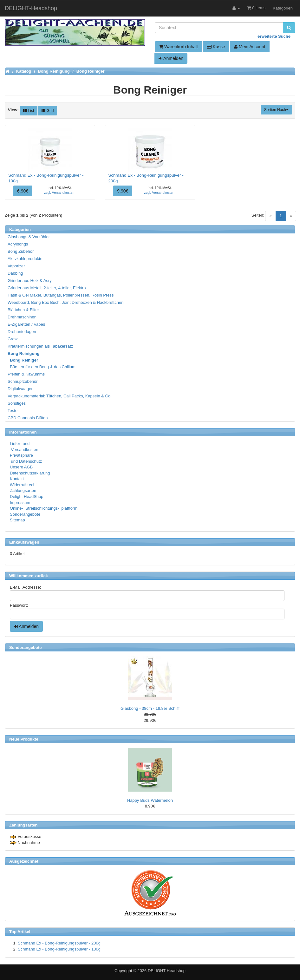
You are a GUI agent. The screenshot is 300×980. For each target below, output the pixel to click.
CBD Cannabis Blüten (28, 418)
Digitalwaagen (21, 389)
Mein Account (250, 47)
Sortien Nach (276, 110)
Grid (48, 111)
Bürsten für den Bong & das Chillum (42, 367)
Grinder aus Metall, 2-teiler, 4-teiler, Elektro (47, 288)
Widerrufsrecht (23, 485)
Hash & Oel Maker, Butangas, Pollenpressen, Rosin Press (61, 295)
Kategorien (283, 8)
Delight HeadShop (27, 497)
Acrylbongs (18, 244)
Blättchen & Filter (23, 310)
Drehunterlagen (22, 332)
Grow (13, 339)
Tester (13, 411)
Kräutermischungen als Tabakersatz (40, 346)
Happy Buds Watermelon (150, 800)
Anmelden (171, 58)
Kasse (216, 47)
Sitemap (17, 520)
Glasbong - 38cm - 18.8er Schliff (150, 708)
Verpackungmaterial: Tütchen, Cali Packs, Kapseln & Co (59, 396)
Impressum (20, 503)
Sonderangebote (25, 514)
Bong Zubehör (21, 251)
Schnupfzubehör (23, 381)
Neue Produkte (24, 739)
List (29, 111)
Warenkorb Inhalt (178, 47)
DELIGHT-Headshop (167, 971)
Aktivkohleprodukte (25, 259)
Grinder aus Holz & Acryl (30, 281)
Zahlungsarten (23, 490)
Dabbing (15, 273)
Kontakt (17, 479)
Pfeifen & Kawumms (26, 374)
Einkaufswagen (24, 542)
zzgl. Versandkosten (59, 193)
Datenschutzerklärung (30, 473)
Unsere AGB (21, 467)
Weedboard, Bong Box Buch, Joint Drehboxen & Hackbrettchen (65, 302)
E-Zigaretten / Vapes (26, 324)
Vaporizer (16, 266)
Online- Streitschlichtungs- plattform (44, 508)
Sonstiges (17, 403)
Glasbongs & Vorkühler (29, 237)
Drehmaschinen (22, 317)
